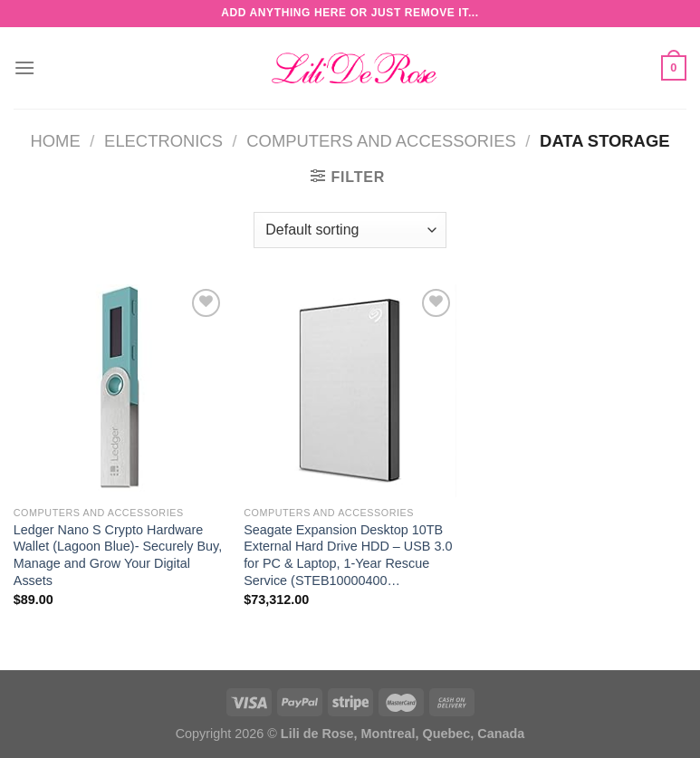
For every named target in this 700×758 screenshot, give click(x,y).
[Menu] (24, 67)
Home (56, 141)
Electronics (163, 141)
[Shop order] (350, 230)
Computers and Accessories (381, 141)
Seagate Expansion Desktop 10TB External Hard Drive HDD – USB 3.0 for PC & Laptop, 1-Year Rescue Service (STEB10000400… (348, 555)
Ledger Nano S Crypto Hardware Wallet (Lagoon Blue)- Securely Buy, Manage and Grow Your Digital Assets (118, 555)
